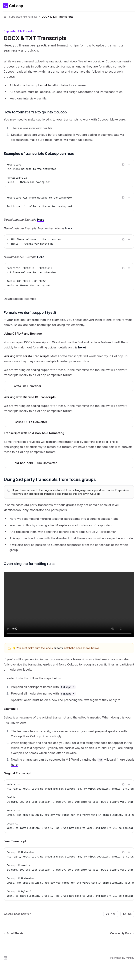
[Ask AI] (129, 164)
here (82, 347)
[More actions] (133, 6)
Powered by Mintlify (122, 958)
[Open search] (126, 6)
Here (41, 220)
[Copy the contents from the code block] (123, 164)
